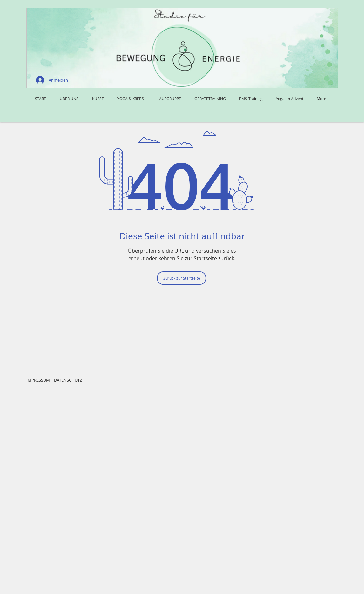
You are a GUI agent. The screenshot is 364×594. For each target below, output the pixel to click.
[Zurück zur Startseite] (182, 278)
